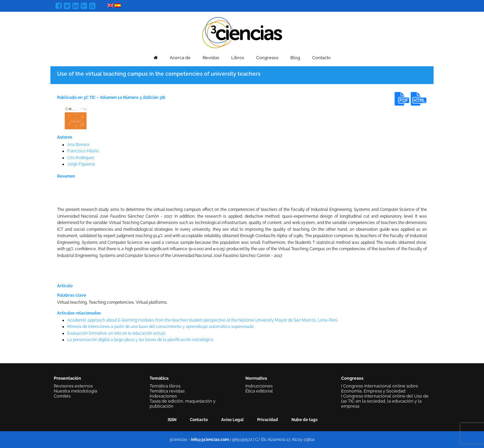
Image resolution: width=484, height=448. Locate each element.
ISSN (172, 420)
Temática (159, 378)
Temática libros (165, 386)
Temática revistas (167, 391)
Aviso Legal (232, 420)
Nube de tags (305, 420)
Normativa (256, 378)
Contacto (321, 58)
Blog (295, 58)
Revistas (211, 58)
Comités (62, 396)
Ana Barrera (78, 145)
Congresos (267, 58)
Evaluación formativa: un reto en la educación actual (116, 333)
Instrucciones (259, 386)
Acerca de (180, 58)
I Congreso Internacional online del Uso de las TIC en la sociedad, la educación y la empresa (385, 401)
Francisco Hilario (83, 151)
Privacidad (268, 420)
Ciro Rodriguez (81, 158)
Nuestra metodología (75, 391)
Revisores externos (73, 386)
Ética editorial (259, 391)
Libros (238, 58)
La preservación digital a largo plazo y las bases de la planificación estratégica (140, 340)
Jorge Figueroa (81, 164)
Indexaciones (163, 396)
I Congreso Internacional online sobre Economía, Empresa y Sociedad (380, 388)
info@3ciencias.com (210, 440)
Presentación (67, 378)
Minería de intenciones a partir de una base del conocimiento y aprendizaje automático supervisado (160, 327)
